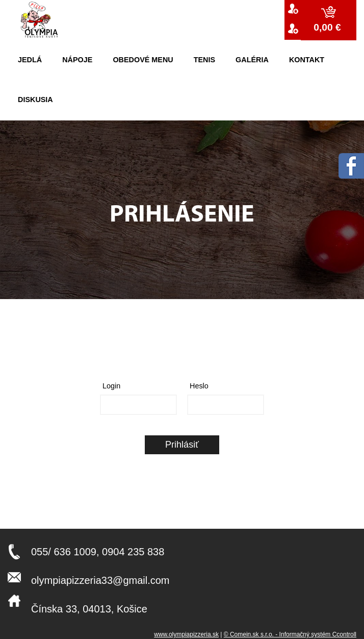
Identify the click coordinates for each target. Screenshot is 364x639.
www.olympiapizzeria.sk (186, 634)
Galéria (252, 60)
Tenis (204, 60)
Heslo (199, 386)
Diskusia (35, 100)
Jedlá (30, 60)
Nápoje (77, 60)
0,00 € (329, 27)
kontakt (307, 60)
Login (111, 386)
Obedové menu (143, 60)
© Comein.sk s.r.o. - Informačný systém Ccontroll (290, 634)
